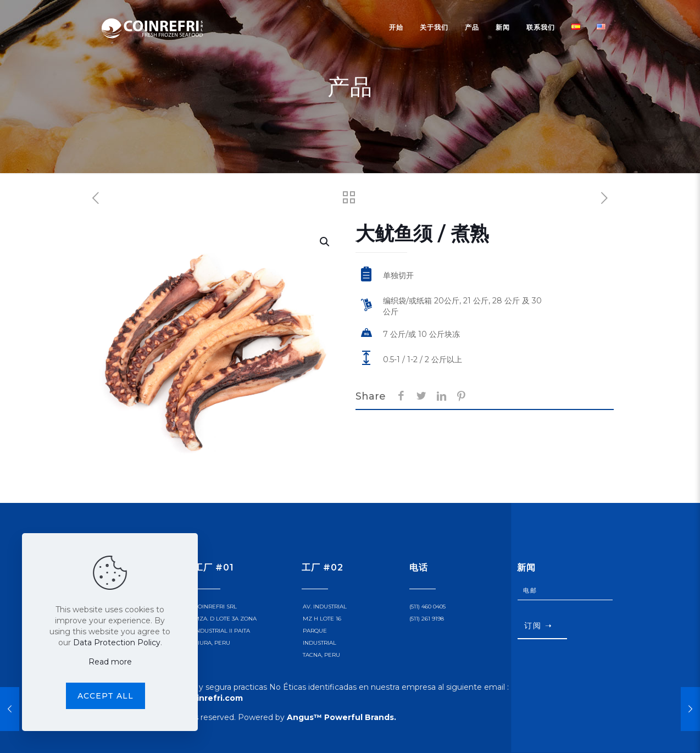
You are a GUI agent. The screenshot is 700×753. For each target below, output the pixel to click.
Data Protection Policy (117, 643)
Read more (110, 662)
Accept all (105, 696)
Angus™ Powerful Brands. (341, 717)
